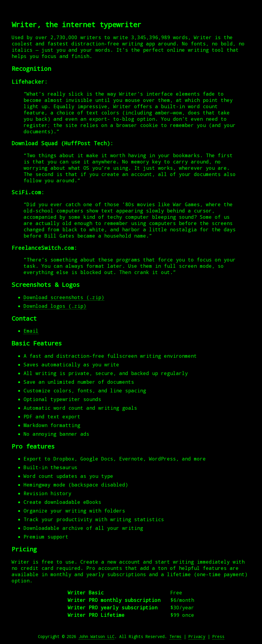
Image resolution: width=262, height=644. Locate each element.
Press (218, 637)
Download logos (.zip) (55, 306)
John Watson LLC (96, 637)
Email (31, 331)
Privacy (197, 637)
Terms (175, 637)
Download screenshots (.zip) (64, 297)
